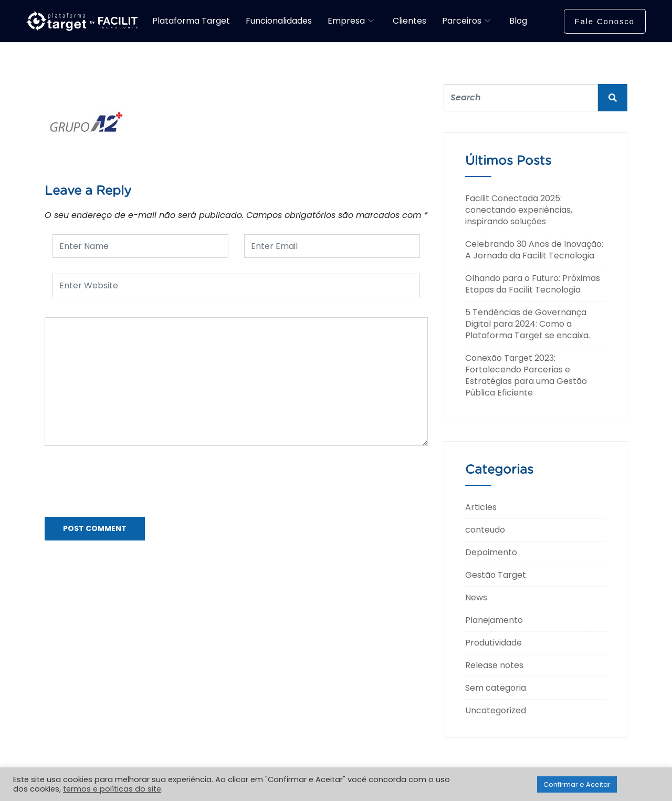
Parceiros (466, 21)
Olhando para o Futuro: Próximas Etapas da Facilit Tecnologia (533, 284)
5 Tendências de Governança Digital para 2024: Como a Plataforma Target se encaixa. (528, 324)
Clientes (409, 21)
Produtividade (493, 643)
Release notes (494, 665)
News (476, 597)
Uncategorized (496, 710)
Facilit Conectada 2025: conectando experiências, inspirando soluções (519, 210)
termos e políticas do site (112, 789)
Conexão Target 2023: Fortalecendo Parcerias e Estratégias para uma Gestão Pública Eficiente (526, 375)
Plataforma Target (191, 21)
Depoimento (491, 552)
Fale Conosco (605, 21)
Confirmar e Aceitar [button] (577, 784)
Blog (518, 21)
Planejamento (494, 620)
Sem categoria (496, 688)
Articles (481, 507)
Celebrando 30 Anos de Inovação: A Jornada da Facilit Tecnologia (534, 250)
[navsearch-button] (545, 19)
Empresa (351, 21)
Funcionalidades (279, 21)
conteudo (485, 530)
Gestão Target (496, 575)
